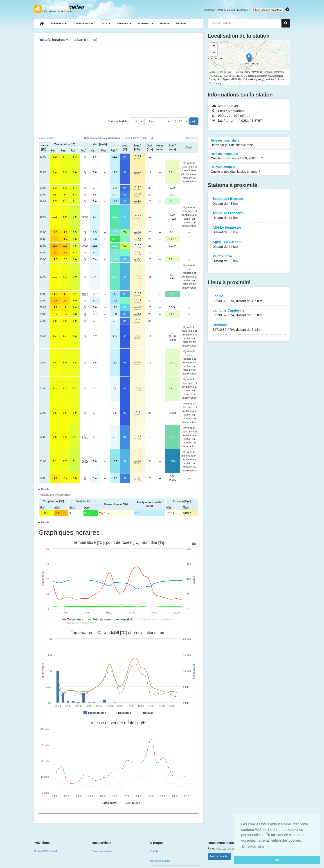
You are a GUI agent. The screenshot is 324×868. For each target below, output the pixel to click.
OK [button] (277, 860)
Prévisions (59, 23)
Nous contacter (219, 856)
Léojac (249, 299)
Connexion (209, 10)
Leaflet (213, 72)
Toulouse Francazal (249, 216)
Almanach (146, 23)
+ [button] (214, 46)
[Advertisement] (118, 81)
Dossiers (124, 23)
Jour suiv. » (192, 138)
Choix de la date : (118, 121)
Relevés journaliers (249, 143)
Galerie (164, 23)
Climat (105, 23)
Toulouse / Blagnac (249, 201)
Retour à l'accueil (60, 9)
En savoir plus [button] (253, 846)
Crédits (154, 851)
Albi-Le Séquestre (249, 230)
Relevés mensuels (249, 156)
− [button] (214, 53)
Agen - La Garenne (249, 245)
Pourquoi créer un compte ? (234, 10)
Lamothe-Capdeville (249, 313)
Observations (83, 23)
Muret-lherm (249, 259)
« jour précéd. (46, 138)
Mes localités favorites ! (268, 10)
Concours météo (102, 851)
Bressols (249, 327)
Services (181, 23)
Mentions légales (160, 861)
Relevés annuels (249, 170)
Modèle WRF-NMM (45, 851)
